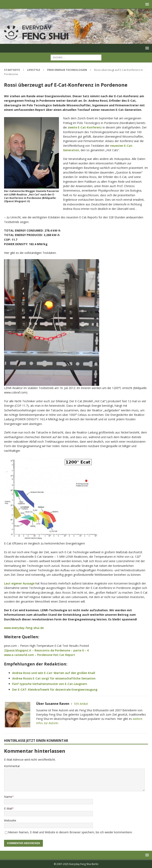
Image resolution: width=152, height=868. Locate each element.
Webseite (10, 820)
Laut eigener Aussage (19, 583)
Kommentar (12, 766)
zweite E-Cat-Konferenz (85, 127)
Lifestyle (34, 70)
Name (8, 797)
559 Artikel (81, 704)
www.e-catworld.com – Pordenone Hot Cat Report (40, 655)
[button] (146, 4)
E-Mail (8, 808)
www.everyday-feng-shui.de (24, 628)
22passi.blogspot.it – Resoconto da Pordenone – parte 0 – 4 (46, 650)
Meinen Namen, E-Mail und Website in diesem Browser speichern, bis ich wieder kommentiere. (70, 832)
